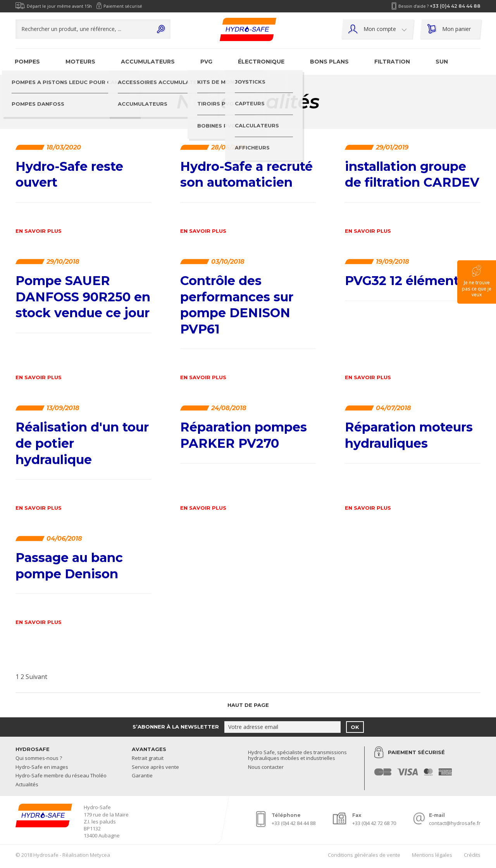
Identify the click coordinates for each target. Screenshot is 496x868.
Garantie (142, 776)
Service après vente (155, 767)
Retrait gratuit (148, 758)
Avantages (149, 749)
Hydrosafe (33, 749)
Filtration (392, 62)
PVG (206, 62)
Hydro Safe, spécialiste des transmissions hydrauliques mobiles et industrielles (297, 756)
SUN (442, 62)
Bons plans (329, 62)
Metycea (100, 855)
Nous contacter (266, 767)
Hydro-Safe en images (42, 767)
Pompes (27, 62)
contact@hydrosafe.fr (455, 823)
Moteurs (80, 62)
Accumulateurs (148, 62)
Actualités (27, 785)
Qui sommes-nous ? (39, 758)
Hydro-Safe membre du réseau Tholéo (61, 776)
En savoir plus (39, 231)
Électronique (261, 62)
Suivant (36, 677)
